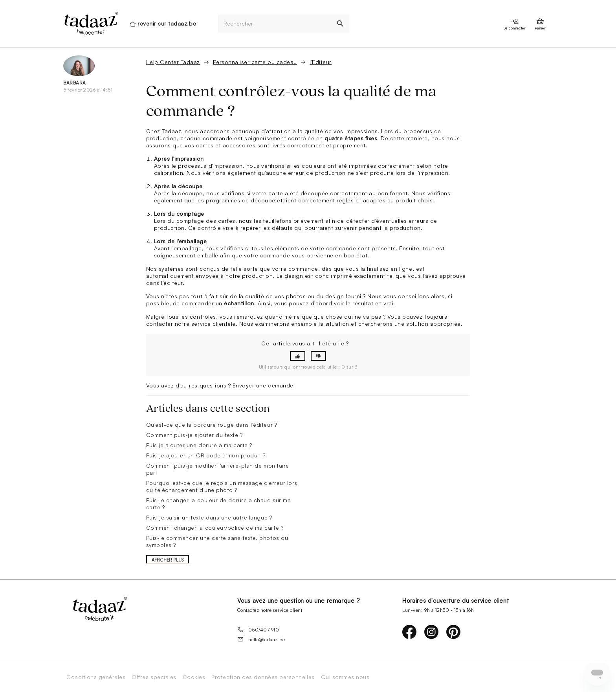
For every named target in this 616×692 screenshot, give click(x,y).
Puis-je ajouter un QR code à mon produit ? (206, 455)
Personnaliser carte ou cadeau (255, 62)
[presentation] (91, 24)
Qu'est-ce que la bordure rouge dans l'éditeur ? (212, 425)
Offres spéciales (154, 677)
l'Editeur (321, 62)
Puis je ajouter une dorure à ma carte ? (199, 445)
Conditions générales (96, 677)
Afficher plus (168, 560)
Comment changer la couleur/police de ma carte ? (215, 528)
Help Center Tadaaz (173, 62)
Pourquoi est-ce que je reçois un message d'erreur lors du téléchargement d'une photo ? (222, 486)
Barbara (75, 83)
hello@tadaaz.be (261, 639)
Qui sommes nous (345, 677)
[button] (298, 356)
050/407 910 (258, 630)
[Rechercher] (275, 24)
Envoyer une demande (263, 385)
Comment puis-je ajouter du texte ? (194, 435)
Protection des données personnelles (263, 677)
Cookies (194, 677)
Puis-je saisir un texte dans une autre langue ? (209, 517)
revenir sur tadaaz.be (167, 23)
